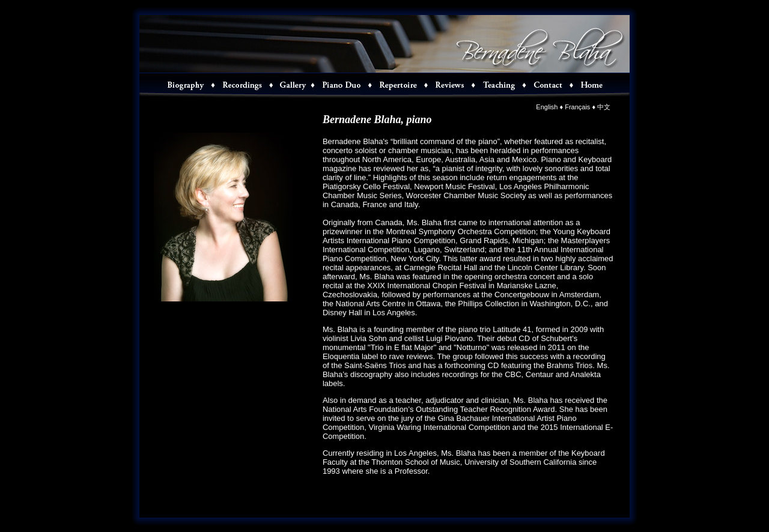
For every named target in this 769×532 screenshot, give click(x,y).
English (547, 107)
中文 (604, 107)
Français (577, 107)
